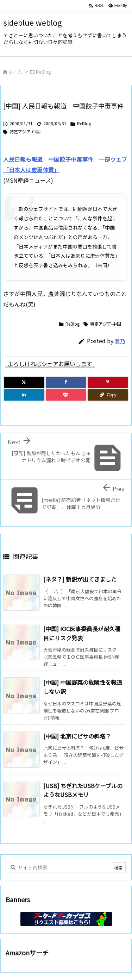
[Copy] (108, 395)
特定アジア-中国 (25, 131)
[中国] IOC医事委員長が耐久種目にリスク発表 (82, 633)
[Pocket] (66, 395)
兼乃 (120, 341)
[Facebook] (66, 382)
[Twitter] (24, 382)
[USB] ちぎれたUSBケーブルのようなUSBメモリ (83, 790)
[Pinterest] (108, 382)
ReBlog (43, 72)
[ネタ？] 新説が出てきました (80, 579)
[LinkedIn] (24, 395)
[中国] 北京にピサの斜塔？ (77, 736)
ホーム (15, 72)
